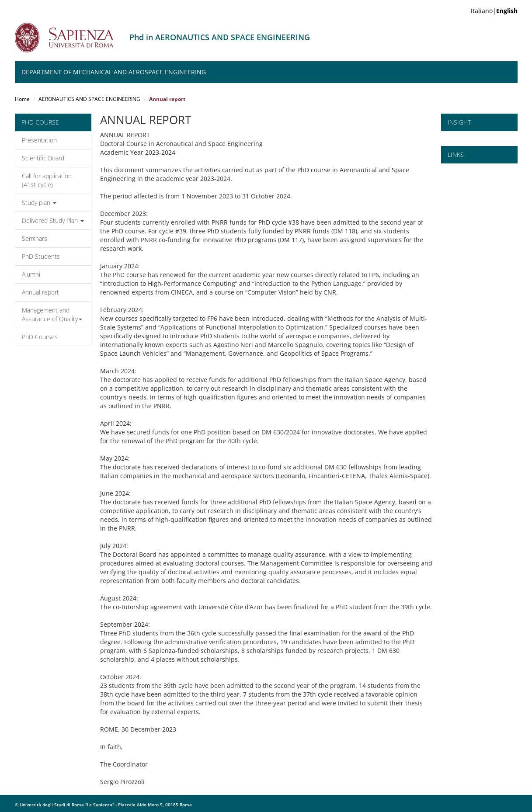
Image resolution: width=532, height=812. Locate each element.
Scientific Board (43, 158)
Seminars (35, 238)
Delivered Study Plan (53, 220)
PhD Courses (40, 337)
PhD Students (41, 256)
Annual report (40, 292)
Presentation (39, 140)
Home (22, 99)
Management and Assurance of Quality (52, 314)
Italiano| (494, 11)
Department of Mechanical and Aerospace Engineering (114, 72)
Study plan (39, 203)
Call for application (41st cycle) (47, 180)
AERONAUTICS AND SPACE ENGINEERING (89, 99)
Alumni (31, 274)
